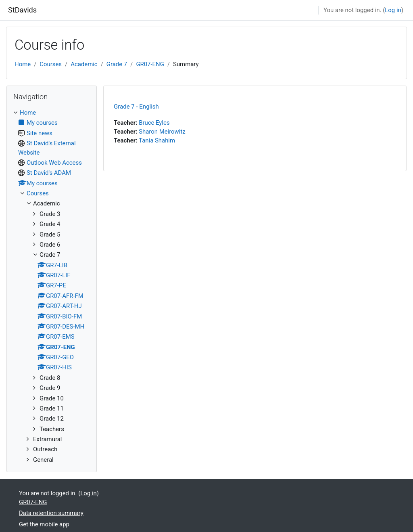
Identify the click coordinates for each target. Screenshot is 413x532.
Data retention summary (51, 513)
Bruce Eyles (154, 123)
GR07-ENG (150, 64)
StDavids (22, 10)
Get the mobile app (44, 524)
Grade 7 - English (136, 107)
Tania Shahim (157, 140)
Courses (51, 64)
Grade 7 (117, 64)
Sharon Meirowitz (162, 132)
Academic (84, 64)
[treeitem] (52, 286)
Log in (393, 10)
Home (23, 64)
